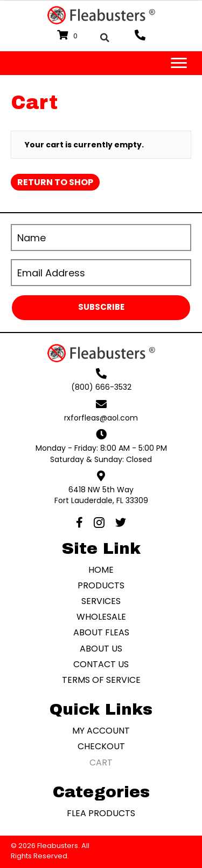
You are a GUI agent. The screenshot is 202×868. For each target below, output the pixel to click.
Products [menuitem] (101, 585)
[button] (101, 308)
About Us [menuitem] (101, 649)
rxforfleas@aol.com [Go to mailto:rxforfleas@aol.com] (101, 418)
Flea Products (101, 813)
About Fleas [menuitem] (101, 632)
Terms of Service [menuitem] (101, 680)
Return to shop (55, 182)
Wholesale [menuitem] (101, 617)
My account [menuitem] (101, 731)
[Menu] (179, 63)
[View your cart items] (69, 36)
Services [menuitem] (101, 601)
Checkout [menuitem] (101, 746)
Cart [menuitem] (101, 762)
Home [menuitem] (101, 570)
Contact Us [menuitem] (101, 664)
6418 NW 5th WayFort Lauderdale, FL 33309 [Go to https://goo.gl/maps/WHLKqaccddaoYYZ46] (101, 495)
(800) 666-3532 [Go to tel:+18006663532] (101, 387)
